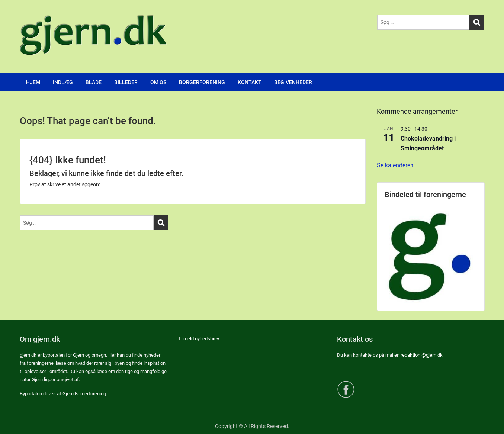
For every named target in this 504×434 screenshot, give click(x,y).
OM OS (158, 82)
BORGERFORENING (202, 82)
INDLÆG (63, 82)
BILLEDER (126, 82)
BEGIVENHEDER (293, 82)
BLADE (94, 82)
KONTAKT (250, 82)
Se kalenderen (395, 165)
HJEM (33, 82)
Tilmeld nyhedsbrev (199, 339)
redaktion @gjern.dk (422, 355)
